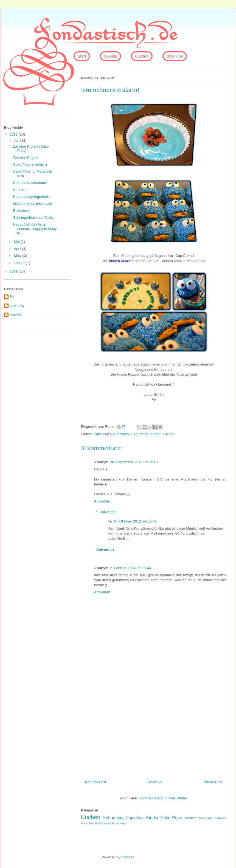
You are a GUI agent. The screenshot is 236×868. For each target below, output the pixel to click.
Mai (17, 242)
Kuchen (142, 56)
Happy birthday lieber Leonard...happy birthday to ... (35, 229)
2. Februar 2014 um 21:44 (131, 568)
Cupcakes (121, 434)
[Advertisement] (154, 726)
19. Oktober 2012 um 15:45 (135, 521)
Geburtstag (139, 434)
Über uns (175, 56)
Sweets (110, 56)
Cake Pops (102, 434)
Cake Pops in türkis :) (30, 165)
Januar (20, 263)
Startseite (155, 782)
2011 (14, 271)
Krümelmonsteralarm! (30, 183)
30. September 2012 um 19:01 (134, 462)
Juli (17, 140)
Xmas (123, 823)
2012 (14, 134)
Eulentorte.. (22, 211)
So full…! (20, 190)
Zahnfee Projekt (26, 158)
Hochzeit (191, 818)
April (18, 249)
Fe (12, 297)
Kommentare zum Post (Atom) (163, 798)
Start (82, 56)
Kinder (155, 434)
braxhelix (17, 306)
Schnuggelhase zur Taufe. (33, 217)
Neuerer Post (96, 782)
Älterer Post (213, 782)
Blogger (127, 857)
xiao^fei (16, 315)
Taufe (115, 823)
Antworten (102, 501)
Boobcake (206, 818)
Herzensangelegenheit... (32, 197)
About (85, 823)
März (19, 256)
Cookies (221, 818)
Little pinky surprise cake (32, 203)
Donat (93, 823)
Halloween (104, 823)
